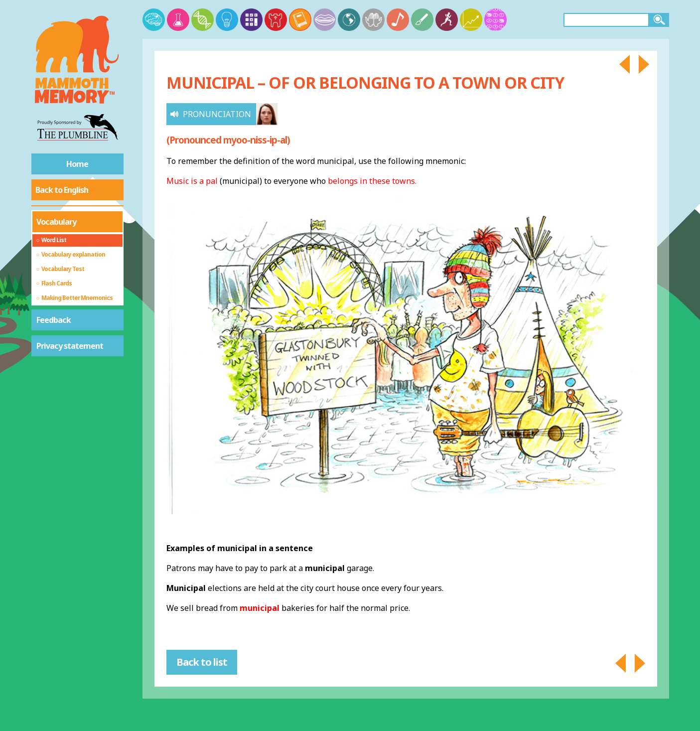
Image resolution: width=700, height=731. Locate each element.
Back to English (62, 190)
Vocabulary (56, 222)
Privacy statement (70, 346)
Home (77, 164)
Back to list (202, 662)
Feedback (54, 320)
